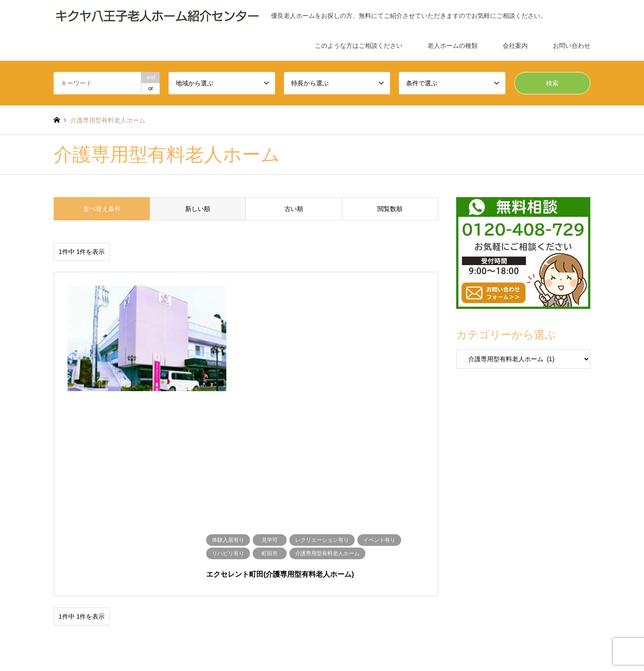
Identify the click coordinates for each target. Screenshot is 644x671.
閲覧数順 (390, 209)
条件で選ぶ (67, 523)
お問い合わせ (572, 46)
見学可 (189, 523)
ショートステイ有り (150, 523)
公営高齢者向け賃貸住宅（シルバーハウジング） (119, 562)
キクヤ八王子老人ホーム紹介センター (519, 624)
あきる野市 (198, 536)
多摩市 (101, 536)
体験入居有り (103, 523)
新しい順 (198, 209)
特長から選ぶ (70, 549)
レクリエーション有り (231, 523)
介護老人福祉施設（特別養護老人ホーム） (215, 549)
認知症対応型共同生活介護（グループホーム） (439, 562)
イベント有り (281, 523)
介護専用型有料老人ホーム (125, 549)
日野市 (226, 536)
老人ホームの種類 (453, 46)
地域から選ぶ (70, 536)
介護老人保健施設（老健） (305, 549)
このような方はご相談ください (359, 46)
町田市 (169, 536)
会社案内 (515, 46)
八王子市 (274, 536)
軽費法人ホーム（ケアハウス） (469, 549)
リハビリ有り (320, 523)
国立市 (249, 536)
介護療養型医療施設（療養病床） (384, 549)
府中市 (146, 536)
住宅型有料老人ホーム (278, 562)
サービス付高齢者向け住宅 (344, 562)
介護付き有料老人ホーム (215, 562)
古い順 (294, 209)
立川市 (123, 536)
